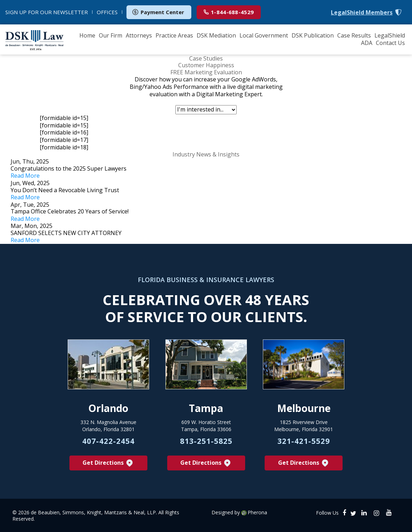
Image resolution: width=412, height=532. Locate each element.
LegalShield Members (362, 13)
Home (87, 35)
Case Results (354, 35)
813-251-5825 (206, 441)
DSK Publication (313, 35)
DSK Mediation (216, 35)
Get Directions (108, 463)
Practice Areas (174, 35)
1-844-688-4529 (229, 12)
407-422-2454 (108, 441)
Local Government (264, 35)
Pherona (257, 513)
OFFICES (107, 12)
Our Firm (111, 35)
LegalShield (390, 35)
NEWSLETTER (47, 12)
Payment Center (158, 12)
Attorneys (139, 35)
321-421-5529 (304, 441)
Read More (25, 176)
